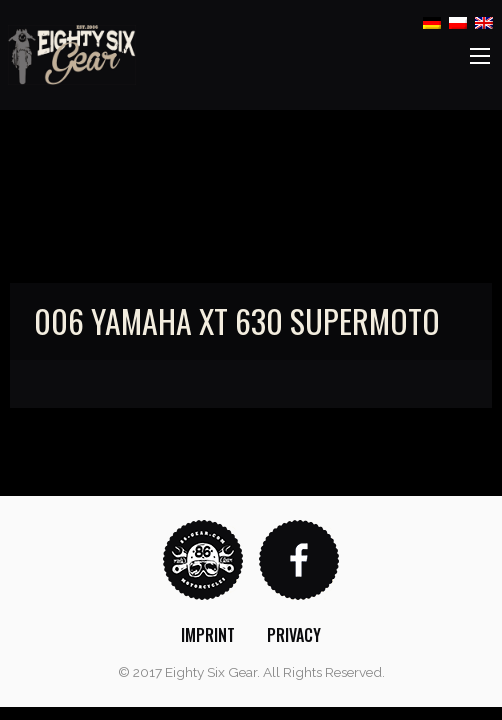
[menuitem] (208, 635)
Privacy (294, 635)
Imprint (208, 635)
